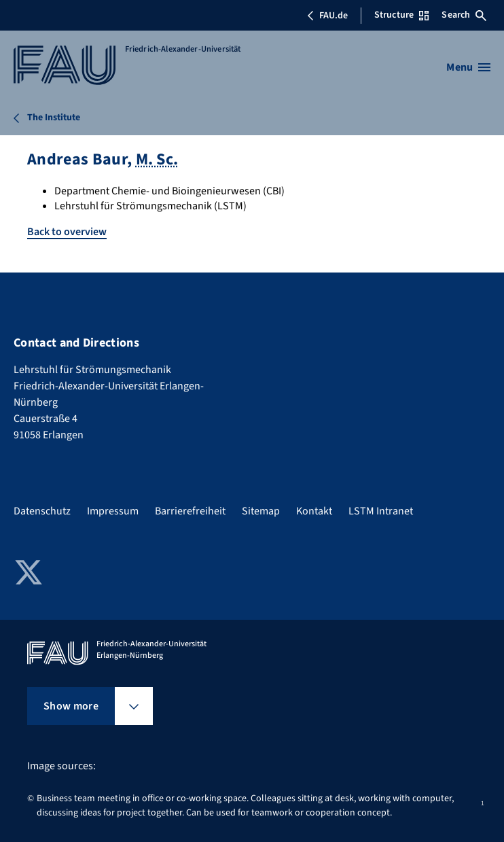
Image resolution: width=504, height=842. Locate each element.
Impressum (113, 511)
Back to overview (67, 232)
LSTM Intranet (381, 511)
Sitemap (261, 511)
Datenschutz (42, 511)
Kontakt (314, 511)
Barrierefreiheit (190, 511)
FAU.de (327, 16)
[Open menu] (468, 67)
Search (464, 15)
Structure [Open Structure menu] (401, 15)
